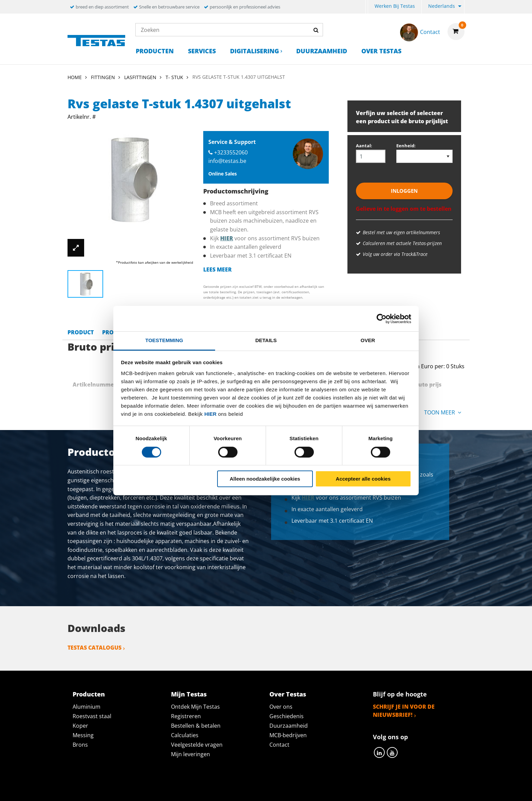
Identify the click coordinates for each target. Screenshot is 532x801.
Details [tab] (266, 340)
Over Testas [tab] (288, 694)
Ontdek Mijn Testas (195, 707)
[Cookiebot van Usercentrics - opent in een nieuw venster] (382, 319)
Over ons (281, 707)
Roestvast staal (92, 716)
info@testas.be (227, 161)
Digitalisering (254, 51)
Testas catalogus (94, 648)
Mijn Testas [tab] (189, 694)
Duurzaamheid (322, 51)
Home (75, 77)
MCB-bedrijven (288, 735)
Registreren (186, 716)
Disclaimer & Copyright (383, 788)
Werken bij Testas (395, 6)
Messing (83, 735)
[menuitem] (367, 7)
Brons (80, 745)
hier (210, 414)
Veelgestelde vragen (197, 745)
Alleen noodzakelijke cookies (265, 479)
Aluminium (87, 707)
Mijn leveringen (191, 754)
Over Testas (381, 51)
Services (202, 51)
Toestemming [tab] (164, 340)
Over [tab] (368, 340)
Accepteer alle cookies (363, 479)
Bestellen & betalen (196, 726)
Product (81, 332)
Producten (155, 51)
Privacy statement (176, 788)
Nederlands (442, 6)
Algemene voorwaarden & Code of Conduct (276, 788)
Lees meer (217, 269)
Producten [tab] (89, 694)
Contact (279, 745)
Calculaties (185, 735)
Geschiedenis (287, 716)
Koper (80, 726)
